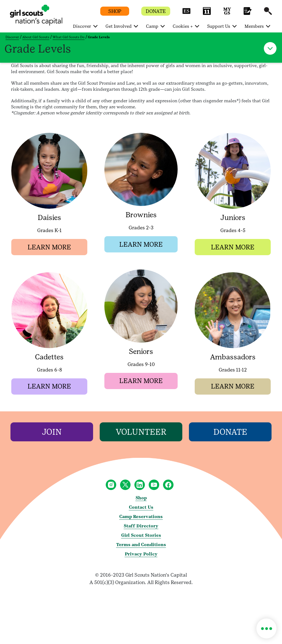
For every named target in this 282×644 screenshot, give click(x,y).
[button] (186, 14)
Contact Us (141, 508)
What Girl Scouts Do (69, 37)
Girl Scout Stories (141, 536)
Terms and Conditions (141, 545)
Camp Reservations (141, 517)
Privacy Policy (141, 554)
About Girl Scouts (36, 37)
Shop (141, 498)
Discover (12, 37)
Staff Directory (141, 526)
